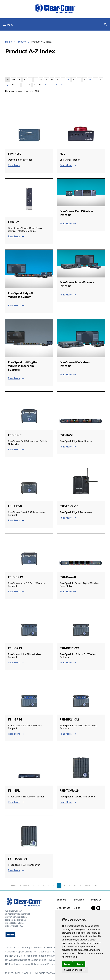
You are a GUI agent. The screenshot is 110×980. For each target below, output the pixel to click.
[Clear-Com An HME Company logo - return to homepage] (23, 902)
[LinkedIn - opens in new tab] (98, 908)
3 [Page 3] (39, 885)
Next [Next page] (88, 885)
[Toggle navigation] (8, 26)
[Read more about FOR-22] (29, 211)
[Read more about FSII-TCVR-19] (81, 778)
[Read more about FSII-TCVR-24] (29, 846)
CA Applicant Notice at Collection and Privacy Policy (34, 960)
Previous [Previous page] (25, 885)
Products (22, 42)
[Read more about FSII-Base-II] (81, 566)
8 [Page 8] (64, 885)
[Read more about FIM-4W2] (29, 141)
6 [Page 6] (54, 885)
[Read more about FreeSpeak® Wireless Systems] (81, 350)
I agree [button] (67, 964)
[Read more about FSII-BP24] (29, 708)
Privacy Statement (32, 947)
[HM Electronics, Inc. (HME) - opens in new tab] (11, 934)
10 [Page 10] (75, 885)
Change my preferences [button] (75, 970)
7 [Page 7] (59, 885)
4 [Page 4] (44, 885)
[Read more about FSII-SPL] (29, 778)
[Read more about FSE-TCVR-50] (81, 494)
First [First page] (14, 885)
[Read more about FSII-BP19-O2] (81, 637)
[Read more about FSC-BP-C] (29, 424)
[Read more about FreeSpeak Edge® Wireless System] (29, 281)
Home (8, 42)
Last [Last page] (96, 885)
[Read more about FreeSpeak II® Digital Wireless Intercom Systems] (29, 352)
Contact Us (63, 908)
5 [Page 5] (49, 885)
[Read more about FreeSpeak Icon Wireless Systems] (81, 276)
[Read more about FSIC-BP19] (29, 566)
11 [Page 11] (81, 885)
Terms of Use (13, 947)
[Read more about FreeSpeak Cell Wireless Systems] (81, 205)
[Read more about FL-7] (81, 141)
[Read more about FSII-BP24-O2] (81, 708)
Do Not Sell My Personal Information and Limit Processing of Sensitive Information (50, 956)
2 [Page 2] (34, 885)
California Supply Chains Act (21, 952)
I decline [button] (79, 964)
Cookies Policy (52, 947)
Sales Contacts (79, 910)
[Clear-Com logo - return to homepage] (55, 9)
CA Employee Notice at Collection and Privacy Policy (34, 964)
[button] (105, 25)
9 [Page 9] (69, 885)
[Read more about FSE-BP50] (29, 495)
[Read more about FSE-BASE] (81, 423)
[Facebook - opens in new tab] (93, 908)
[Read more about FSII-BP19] (29, 637)
